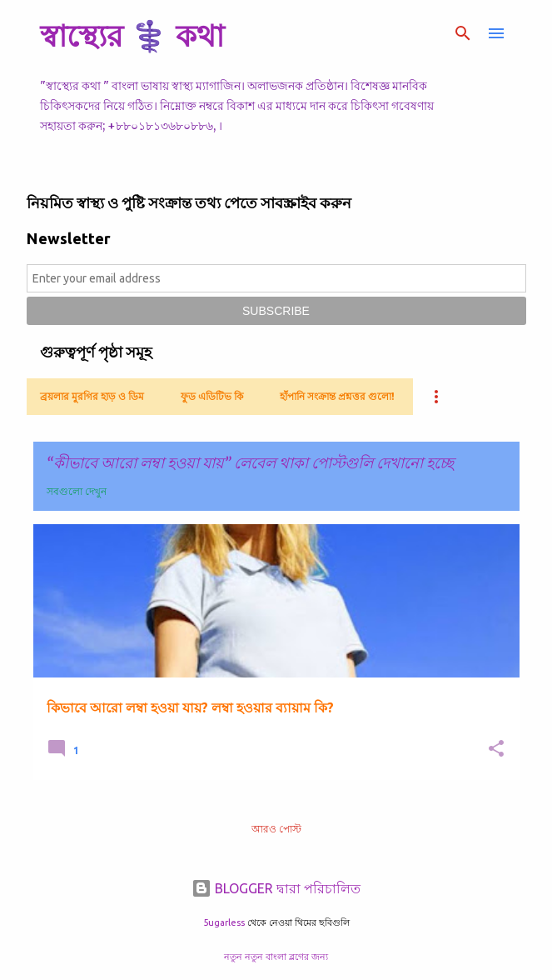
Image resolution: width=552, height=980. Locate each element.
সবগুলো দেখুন (77, 491)
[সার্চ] (463, 33)
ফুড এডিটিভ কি (212, 396)
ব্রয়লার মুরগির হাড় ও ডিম (92, 396)
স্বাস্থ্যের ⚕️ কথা (132, 35)
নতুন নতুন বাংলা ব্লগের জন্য (276, 957)
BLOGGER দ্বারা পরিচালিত (276, 888)
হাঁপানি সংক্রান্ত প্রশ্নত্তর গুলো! (337, 396)
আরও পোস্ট (276, 829)
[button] (496, 750)
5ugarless (224, 922)
